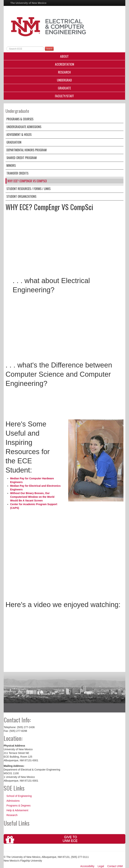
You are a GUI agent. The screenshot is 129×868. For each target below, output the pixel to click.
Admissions (13, 801)
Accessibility (87, 866)
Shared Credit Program (22, 158)
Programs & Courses (20, 119)
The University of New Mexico (28, 3)
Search (49, 49)
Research (64, 72)
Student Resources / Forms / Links (28, 189)
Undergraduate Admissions (24, 127)
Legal (101, 866)
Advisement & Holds (19, 135)
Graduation (14, 142)
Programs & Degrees (19, 806)
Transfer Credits (17, 173)
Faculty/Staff (64, 96)
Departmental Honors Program (27, 150)
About (64, 56)
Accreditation (64, 64)
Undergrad (64, 80)
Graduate (64, 88)
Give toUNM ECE (42, 839)
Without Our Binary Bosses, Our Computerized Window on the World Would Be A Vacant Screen (32, 497)
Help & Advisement (17, 810)
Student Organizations (21, 196)
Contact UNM (115, 866)
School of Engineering (19, 796)
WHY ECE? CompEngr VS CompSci (27, 181)
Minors (11, 165)
